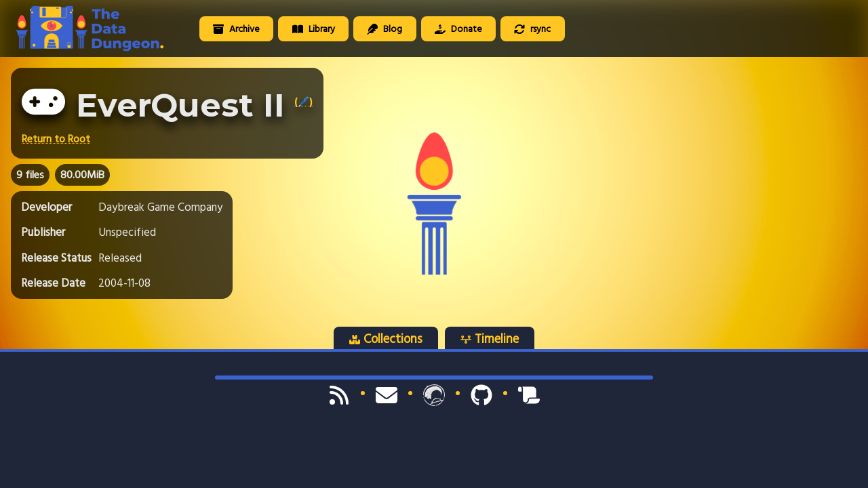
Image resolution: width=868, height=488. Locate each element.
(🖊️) (303, 102)
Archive (236, 29)
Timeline (490, 339)
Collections (386, 339)
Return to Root (56, 139)
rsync (532, 29)
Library (314, 29)
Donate (458, 29)
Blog (384, 29)
